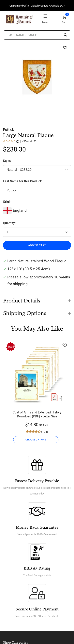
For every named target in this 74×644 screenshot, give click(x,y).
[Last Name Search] (37, 35)
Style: (7, 161)
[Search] (66, 35)
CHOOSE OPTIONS (36, 440)
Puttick (8, 130)
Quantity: (9, 223)
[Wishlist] (65, 345)
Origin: (8, 202)
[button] (37, 298)
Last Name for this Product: (22, 181)
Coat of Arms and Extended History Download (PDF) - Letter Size (37, 414)
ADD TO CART (37, 245)
